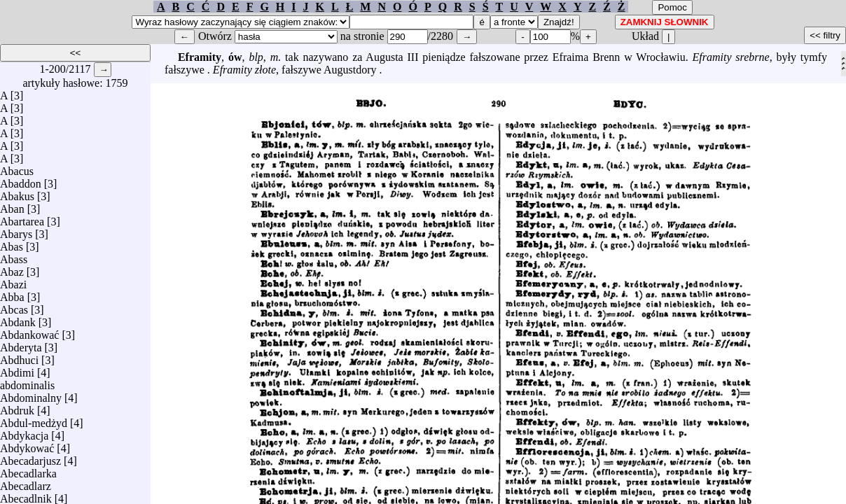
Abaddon (21, 180)
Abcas (14, 306)
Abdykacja (24, 432)
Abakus (17, 193)
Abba (12, 294)
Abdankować (29, 331)
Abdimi (17, 369)
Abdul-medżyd (34, 420)
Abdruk (17, 407)
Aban (12, 205)
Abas (12, 243)
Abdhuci (19, 357)
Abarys (16, 231)
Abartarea (22, 218)
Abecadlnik (26, 495)
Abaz (12, 268)
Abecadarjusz (30, 457)
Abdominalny (31, 394)
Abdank (18, 319)
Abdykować (27, 445)
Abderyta (21, 344)
